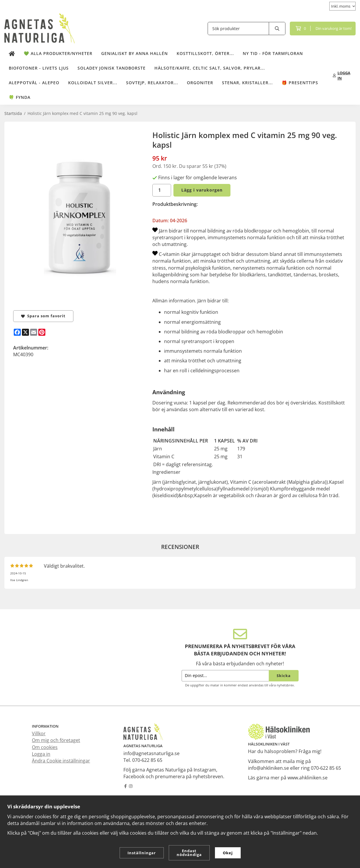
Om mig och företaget (56, 740)
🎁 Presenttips (300, 83)
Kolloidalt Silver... (93, 83)
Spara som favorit (43, 316)
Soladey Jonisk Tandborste (112, 68)
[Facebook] (17, 332)
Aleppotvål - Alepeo (34, 83)
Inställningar (142, 853)
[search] (277, 29)
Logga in (41, 754)
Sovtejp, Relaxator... (152, 83)
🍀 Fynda (20, 97)
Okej (228, 853)
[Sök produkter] (238, 29)
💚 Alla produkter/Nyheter (58, 53)
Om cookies (45, 747)
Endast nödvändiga (189, 853)
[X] (25, 332)
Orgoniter (200, 83)
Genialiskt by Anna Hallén (135, 53)
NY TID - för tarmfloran (273, 53)
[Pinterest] (42, 332)
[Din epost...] (225, 676)
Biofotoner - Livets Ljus (39, 68)
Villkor (39, 733)
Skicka (284, 676)
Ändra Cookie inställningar (61, 761)
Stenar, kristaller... (247, 83)
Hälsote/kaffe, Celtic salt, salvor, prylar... (210, 68)
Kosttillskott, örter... (205, 53)
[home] (12, 54)
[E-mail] (34, 332)
